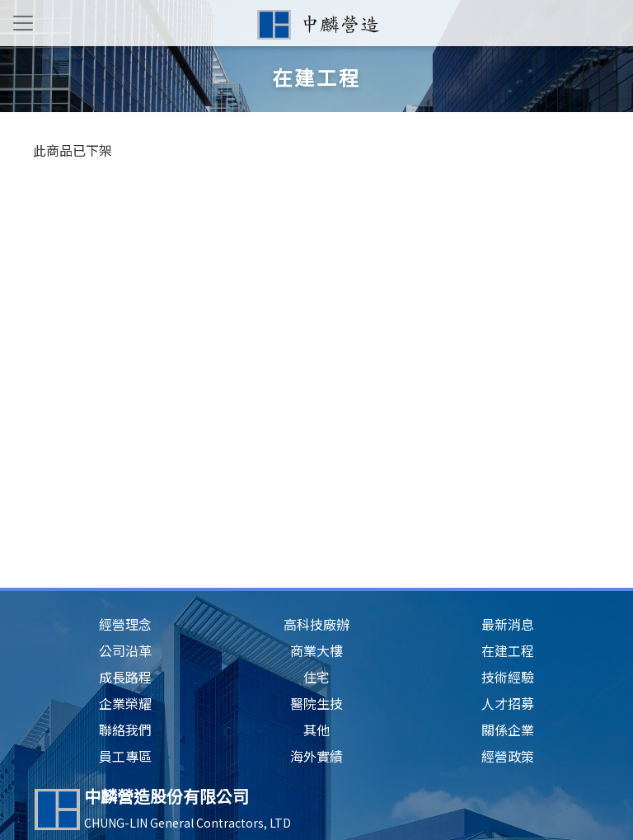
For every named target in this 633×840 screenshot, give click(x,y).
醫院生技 (316, 703)
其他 (316, 730)
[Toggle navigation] (23, 23)
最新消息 (508, 624)
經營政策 (508, 756)
